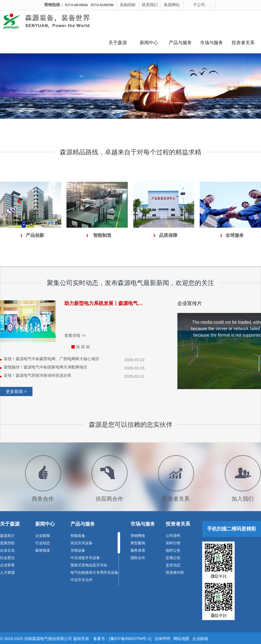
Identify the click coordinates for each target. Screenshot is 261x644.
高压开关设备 (81, 543)
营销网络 (138, 536)
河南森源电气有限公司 (54, 21)
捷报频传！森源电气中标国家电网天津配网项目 (45, 367)
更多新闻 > (16, 391)
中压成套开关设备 (85, 558)
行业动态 (43, 543)
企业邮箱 (200, 639)
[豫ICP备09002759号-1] (130, 639)
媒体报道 (43, 550)
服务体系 (138, 550)
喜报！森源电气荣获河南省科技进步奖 (38, 375)
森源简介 (7, 536)
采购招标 (128, 5)
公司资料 (173, 536)
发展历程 (7, 543)
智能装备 (78, 536)
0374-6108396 (102, 5)
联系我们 (150, 5)
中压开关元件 (81, 580)
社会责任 (7, 558)
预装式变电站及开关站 (89, 565)
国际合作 (138, 558)
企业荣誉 (7, 565)
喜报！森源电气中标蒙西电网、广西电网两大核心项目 (51, 359)
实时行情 (173, 543)
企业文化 (7, 550)
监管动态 (173, 565)
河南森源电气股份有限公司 (48, 639)
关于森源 (118, 43)
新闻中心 (149, 43)
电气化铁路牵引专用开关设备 (94, 573)
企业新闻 (43, 536)
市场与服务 (212, 43)
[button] (118, 115)
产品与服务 (180, 43)
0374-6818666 (76, 5)
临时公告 (173, 550)
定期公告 (173, 558)
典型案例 (138, 543)
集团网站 (172, 5)
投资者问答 (175, 573)
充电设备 (78, 550)
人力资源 (7, 573)
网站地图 (181, 639)
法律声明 (162, 639)
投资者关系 (243, 43)
